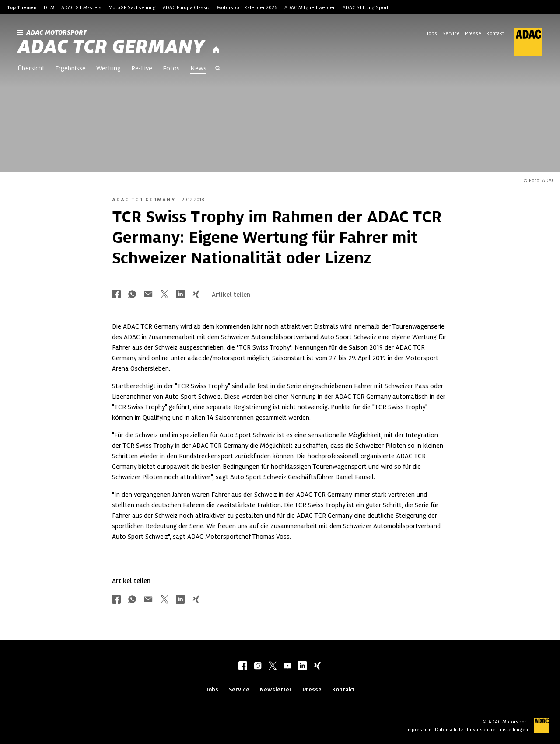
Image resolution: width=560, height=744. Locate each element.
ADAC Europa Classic (186, 7)
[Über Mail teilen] (148, 295)
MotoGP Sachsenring (132, 7)
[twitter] (273, 667)
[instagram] (258, 667)
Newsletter (276, 690)
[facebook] (243, 667)
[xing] (317, 667)
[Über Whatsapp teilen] (132, 295)
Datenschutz (449, 730)
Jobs (432, 33)
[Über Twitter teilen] (164, 295)
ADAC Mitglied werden (310, 7)
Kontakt (495, 33)
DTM (49, 7)
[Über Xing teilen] (196, 295)
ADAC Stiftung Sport (366, 7)
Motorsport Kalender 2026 (247, 7)
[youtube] (287, 667)
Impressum (419, 730)
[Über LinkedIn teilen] (180, 295)
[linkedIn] (302, 667)
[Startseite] (216, 50)
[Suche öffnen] (218, 69)
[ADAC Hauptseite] (523, 42)
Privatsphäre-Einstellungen (497, 730)
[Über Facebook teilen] (116, 295)
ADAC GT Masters (81, 7)
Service (451, 33)
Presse (473, 33)
